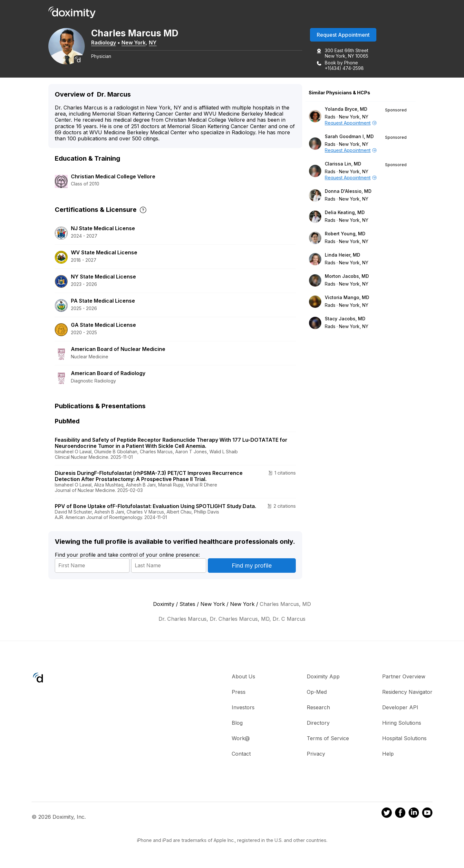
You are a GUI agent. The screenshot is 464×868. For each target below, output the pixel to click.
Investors (243, 708)
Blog (237, 723)
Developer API (400, 708)
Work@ (241, 739)
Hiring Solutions (402, 723)
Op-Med (317, 692)
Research (318, 708)
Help (388, 754)
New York (136, 43)
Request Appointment (343, 35)
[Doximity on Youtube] (427, 814)
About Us (243, 677)
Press (239, 692)
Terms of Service (328, 739)
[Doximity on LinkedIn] (414, 814)
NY (155, 43)
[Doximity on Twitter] (387, 814)
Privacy (316, 754)
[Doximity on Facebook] (400, 814)
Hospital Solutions (404, 739)
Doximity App (323, 677)
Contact (241, 754)
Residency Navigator (407, 692)
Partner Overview (404, 677)
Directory (318, 723)
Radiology (106, 43)
